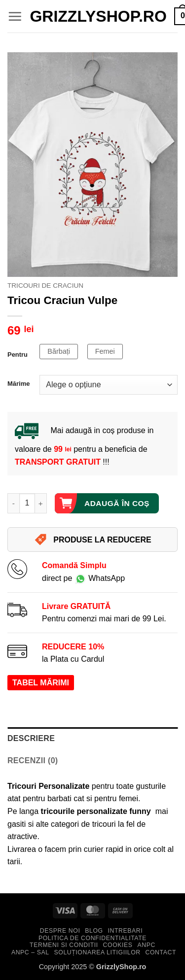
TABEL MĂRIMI (41, 683)
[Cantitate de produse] (27, 503)
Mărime (18, 384)
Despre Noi (60, 931)
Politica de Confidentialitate (92, 938)
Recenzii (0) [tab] (33, 760)
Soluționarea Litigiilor (97, 952)
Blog (94, 931)
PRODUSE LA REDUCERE (92, 540)
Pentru (18, 355)
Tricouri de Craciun (45, 286)
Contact (161, 952)
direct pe (83, 578)
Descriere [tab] (31, 738)
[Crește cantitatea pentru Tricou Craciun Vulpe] (41, 503)
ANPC (146, 945)
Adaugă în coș (117, 503)
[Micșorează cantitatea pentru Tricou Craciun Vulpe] (13, 503)
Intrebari (125, 931)
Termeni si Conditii (64, 945)
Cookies (118, 945)
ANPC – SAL (30, 952)
